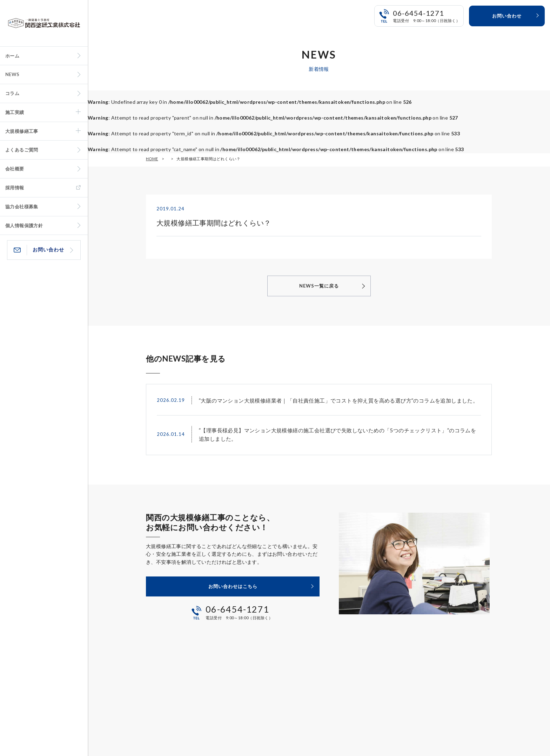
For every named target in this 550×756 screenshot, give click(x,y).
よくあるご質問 (22, 150)
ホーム (12, 56)
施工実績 (15, 112)
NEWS (12, 74)
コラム (12, 93)
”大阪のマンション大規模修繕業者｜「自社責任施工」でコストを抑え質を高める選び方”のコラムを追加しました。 (338, 400)
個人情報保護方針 (24, 225)
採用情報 (15, 188)
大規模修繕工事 (22, 131)
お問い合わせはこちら (233, 586)
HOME (152, 159)
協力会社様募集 (22, 207)
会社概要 (15, 169)
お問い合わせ (48, 249)
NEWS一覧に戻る (319, 286)
